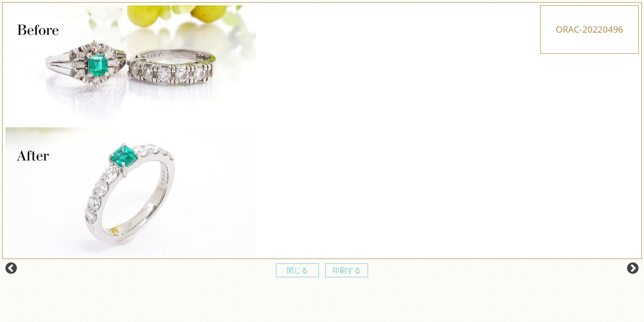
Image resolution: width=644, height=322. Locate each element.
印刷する (347, 270)
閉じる (297, 270)
